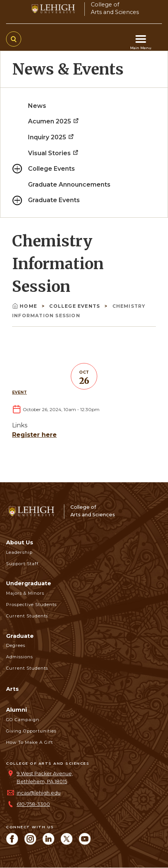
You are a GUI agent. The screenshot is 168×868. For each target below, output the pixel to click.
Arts (12, 689)
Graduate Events (54, 200)
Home (25, 306)
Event (19, 392)
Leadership (19, 552)
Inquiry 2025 (51, 137)
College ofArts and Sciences (115, 8)
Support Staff (22, 564)
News (37, 106)
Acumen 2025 (54, 121)
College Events (51, 169)
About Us (20, 542)
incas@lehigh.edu (39, 793)
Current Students (27, 616)
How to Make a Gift (30, 742)
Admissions (19, 657)
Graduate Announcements (69, 185)
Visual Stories (54, 153)
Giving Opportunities (31, 731)
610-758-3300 (33, 804)
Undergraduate (29, 583)
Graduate (20, 636)
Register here (34, 435)
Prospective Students (31, 605)
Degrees (16, 645)
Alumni (16, 710)
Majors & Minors (25, 593)
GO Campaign (23, 720)
